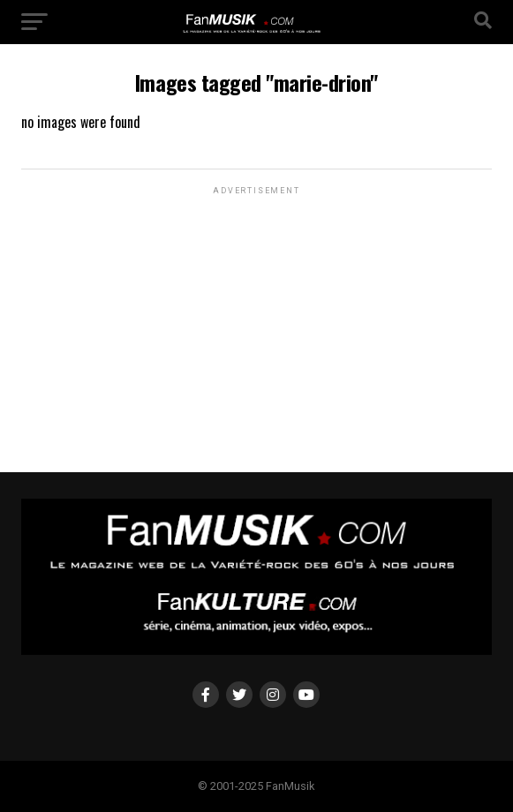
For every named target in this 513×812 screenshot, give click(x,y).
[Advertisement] (256, 309)
